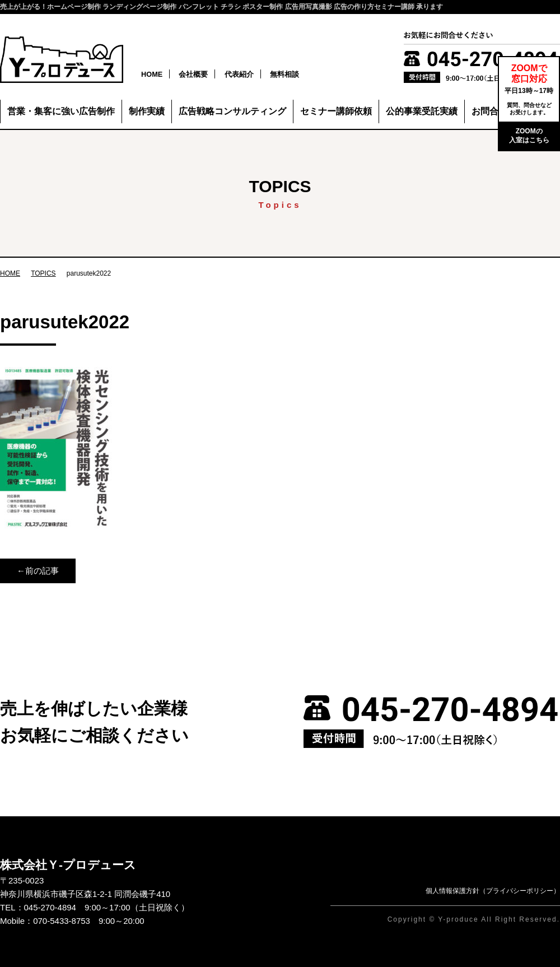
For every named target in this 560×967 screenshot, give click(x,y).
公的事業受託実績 (422, 111)
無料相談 (284, 74)
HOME (152, 74)
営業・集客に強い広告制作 (61, 111)
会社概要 (193, 74)
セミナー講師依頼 (336, 111)
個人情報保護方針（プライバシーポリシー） (493, 891)
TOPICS (43, 273)
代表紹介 (239, 74)
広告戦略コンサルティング (232, 111)
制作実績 (147, 111)
